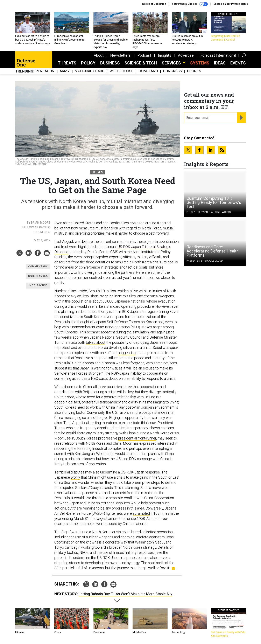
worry (75, 477)
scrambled (141, 513)
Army (65, 71)
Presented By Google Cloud (205, 261)
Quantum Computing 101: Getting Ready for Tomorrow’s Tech (214, 202)
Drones (194, 71)
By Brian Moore (38, 223)
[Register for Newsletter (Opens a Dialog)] (241, 118)
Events (238, 63)
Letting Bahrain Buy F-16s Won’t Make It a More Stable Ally (125, 594)
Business (110, 63)
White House (121, 71)
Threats (67, 63)
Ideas (220, 63)
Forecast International (218, 55)
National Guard (90, 71)
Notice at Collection (154, 4)
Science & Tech (141, 63)
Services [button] (172, 63)
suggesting (127, 353)
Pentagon (45, 71)
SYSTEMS (200, 63)
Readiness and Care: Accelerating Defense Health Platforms (213, 251)
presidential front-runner (137, 438)
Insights (165, 55)
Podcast (144, 55)
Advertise (186, 55)
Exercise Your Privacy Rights (231, 4)
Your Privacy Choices (190, 4)
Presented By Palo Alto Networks (209, 212)
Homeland (148, 71)
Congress (172, 71)
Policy (88, 63)
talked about (96, 342)
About (99, 55)
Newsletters (121, 55)
